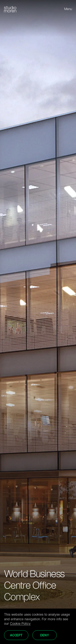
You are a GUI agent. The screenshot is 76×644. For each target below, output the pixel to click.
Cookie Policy (20, 624)
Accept (16, 636)
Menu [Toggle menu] (68, 9)
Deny (44, 636)
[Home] (10, 9)
